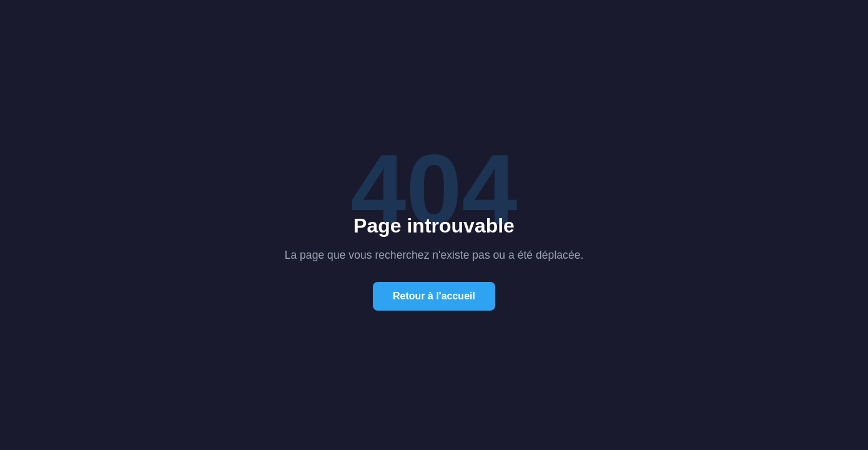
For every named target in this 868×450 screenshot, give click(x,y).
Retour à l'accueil (434, 296)
